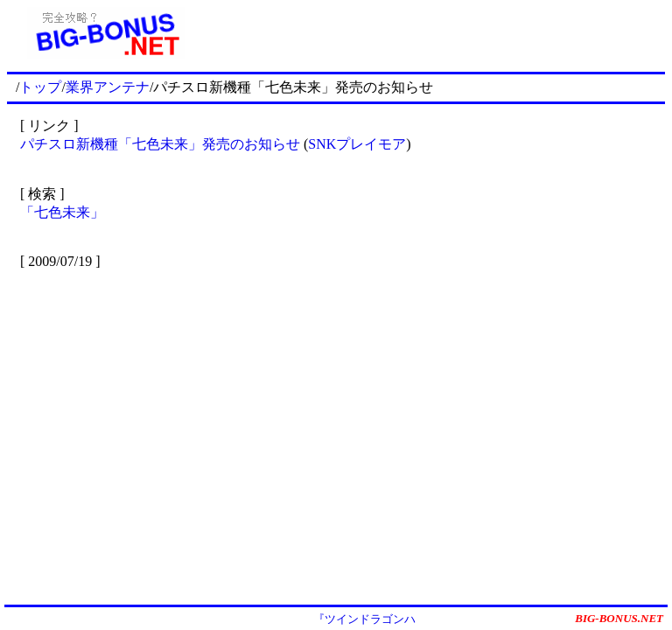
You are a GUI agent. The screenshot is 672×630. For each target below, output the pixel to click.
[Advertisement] (435, 33)
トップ (40, 87)
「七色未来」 (62, 212)
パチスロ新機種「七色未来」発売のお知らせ (160, 144)
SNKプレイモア (357, 144)
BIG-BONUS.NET (619, 618)
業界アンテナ (108, 87)
